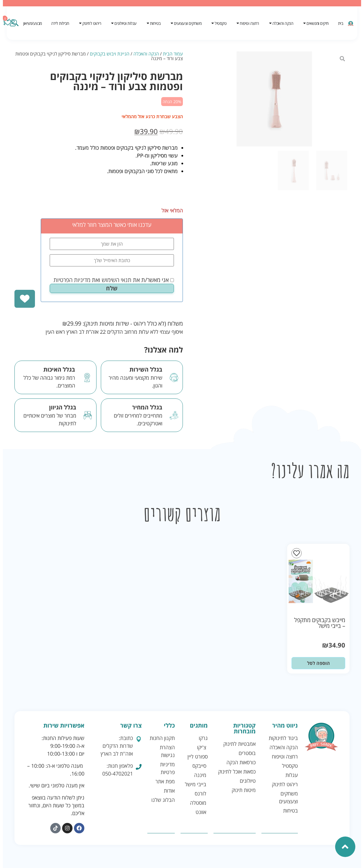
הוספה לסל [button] (318, 663)
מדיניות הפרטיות (72, 280)
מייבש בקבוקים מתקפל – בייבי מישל (320, 623)
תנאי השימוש (117, 280)
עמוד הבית (173, 54)
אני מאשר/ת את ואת (114, 280)
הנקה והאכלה (146, 54)
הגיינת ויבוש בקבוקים (110, 54)
